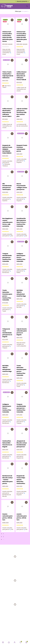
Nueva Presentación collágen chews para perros (22, 187)
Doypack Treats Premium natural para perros (22, 148)
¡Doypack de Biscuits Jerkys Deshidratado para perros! (22, 444)
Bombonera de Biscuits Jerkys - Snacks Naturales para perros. (8, 480)
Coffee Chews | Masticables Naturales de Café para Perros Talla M (21, 76)
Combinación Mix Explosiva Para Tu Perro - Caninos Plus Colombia (22, 222)
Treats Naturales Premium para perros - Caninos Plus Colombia (7, 295)
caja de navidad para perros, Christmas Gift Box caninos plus (22, 113)
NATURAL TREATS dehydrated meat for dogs (21, 293)
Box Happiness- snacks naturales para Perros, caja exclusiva (8, 222)
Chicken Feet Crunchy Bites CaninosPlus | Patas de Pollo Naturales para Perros (22, 37)
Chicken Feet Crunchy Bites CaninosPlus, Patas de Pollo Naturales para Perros (7, 37)
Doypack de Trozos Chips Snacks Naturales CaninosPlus (21, 480)
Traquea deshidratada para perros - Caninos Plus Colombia (7, 257)
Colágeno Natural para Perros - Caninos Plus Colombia (21, 257)
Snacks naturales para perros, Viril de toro (7, 517)
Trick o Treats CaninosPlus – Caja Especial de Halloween (8, 75)
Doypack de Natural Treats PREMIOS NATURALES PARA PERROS (7, 149)
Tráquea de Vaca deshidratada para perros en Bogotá (7, 333)
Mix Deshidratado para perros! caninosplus (7, 187)
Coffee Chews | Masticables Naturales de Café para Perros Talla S (7, 113)
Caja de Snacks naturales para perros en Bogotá (22, 332)
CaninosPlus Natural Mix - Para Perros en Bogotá (7, 444)
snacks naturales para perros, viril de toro (22, 517)
